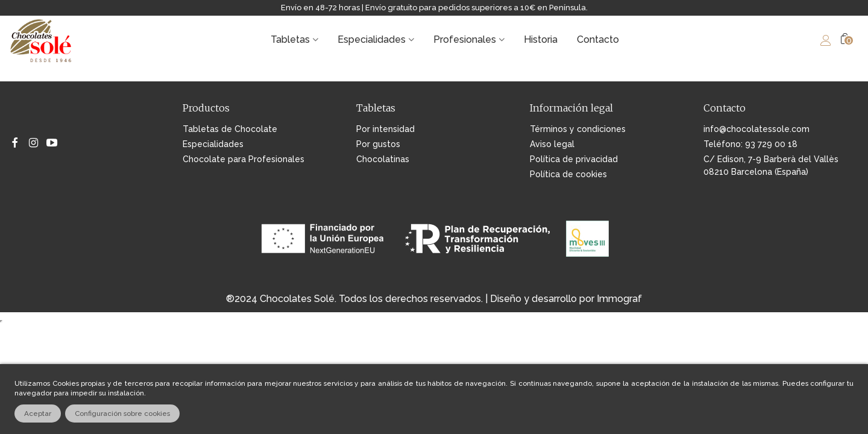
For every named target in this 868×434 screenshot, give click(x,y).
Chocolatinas (383, 159)
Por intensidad (385, 129)
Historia (541, 39)
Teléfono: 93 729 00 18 (750, 144)
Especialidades (372, 39)
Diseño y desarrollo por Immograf (566, 299)
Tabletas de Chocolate (230, 129)
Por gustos (378, 144)
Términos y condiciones (578, 129)
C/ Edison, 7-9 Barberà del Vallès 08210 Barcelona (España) (771, 165)
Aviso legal (552, 144)
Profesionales (465, 39)
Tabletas (290, 39)
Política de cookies (568, 174)
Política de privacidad (574, 159)
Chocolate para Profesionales (244, 159)
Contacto (598, 39)
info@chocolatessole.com (756, 129)
